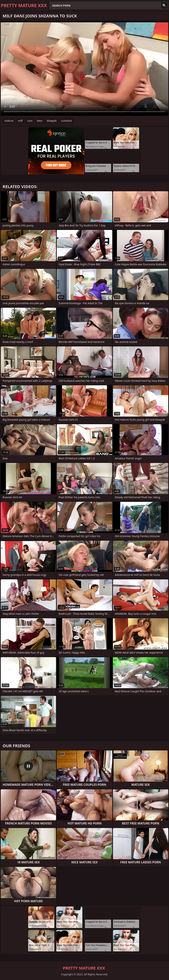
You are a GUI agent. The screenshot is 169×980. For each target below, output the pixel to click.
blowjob (52, 121)
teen (40, 121)
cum (30, 121)
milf (20, 121)
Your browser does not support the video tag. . (84, 69)
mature (9, 121)
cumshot (66, 121)
